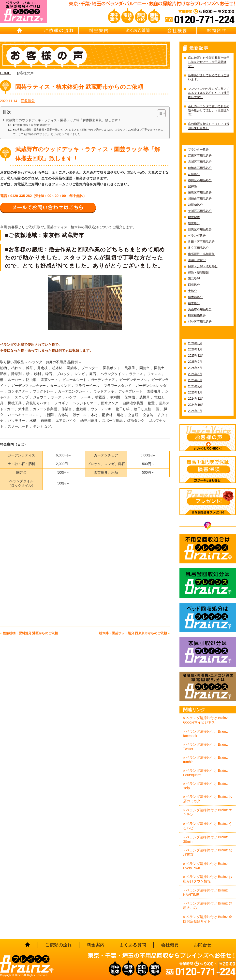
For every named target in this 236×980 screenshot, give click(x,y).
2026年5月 (195, 343)
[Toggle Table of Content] (159, 113)
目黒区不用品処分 (200, 229)
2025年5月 (195, 374)
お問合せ (216, 30)
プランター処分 (198, 150)
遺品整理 (194, 279)
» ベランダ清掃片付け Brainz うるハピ (208, 826)
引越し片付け (197, 260)
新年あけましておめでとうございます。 (209, 77)
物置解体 (194, 217)
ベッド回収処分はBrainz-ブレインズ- (208, 618)
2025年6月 (195, 368)
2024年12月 (196, 399)
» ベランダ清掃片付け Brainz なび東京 (208, 852)
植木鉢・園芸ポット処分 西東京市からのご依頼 (133, 633)
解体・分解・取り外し (203, 266)
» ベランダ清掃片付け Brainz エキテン (208, 812)
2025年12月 (196, 356)
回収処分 (28, 101)
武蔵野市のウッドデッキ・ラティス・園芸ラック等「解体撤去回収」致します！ (63, 120)
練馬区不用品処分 (200, 193)
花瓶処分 (194, 174)
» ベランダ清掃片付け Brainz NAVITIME (205, 892)
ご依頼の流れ (59, 30)
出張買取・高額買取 (201, 254)
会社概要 (177, 30)
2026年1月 (195, 349)
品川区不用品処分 (200, 162)
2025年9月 (195, 362)
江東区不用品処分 (200, 156)
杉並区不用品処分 (200, 322)
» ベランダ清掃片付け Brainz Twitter (205, 747)
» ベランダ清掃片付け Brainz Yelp (205, 786)
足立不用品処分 (198, 248)
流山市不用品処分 (200, 309)
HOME (20, 30)
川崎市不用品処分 (200, 199)
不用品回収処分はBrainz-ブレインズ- (208, 549)
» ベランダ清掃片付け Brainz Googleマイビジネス (205, 720)
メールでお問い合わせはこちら (48, 208)
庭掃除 (192, 186)
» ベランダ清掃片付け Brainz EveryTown (205, 866)
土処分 (192, 291)
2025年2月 (195, 386)
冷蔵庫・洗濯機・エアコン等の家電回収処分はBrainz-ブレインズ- (208, 686)
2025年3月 (195, 380)
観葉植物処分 (197, 316)
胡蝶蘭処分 (195, 205)
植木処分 (194, 303)
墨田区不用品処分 (200, 180)
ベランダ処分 (197, 236)
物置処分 (194, 223)
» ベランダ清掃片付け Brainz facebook (205, 734)
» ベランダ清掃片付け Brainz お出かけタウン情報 (208, 879)
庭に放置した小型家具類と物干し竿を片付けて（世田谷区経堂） (209, 62)
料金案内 (98, 30)
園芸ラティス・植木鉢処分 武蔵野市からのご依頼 (79, 87)
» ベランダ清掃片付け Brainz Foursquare (205, 773)
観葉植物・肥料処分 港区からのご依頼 (30, 633)
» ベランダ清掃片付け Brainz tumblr (205, 760)
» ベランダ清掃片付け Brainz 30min (205, 839)
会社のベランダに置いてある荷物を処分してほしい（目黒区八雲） (209, 110)
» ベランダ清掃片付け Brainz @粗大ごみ (208, 905)
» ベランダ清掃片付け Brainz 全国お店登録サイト (208, 919)
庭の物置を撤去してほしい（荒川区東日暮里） (209, 126)
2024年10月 (196, 405)
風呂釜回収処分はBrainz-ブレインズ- (208, 583)
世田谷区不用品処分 (201, 242)
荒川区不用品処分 (200, 211)
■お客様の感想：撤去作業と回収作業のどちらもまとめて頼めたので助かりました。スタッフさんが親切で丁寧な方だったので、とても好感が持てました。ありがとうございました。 (88, 132)
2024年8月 (195, 411)
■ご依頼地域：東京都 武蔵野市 (32, 125)
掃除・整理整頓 (198, 272)
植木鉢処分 (195, 297)
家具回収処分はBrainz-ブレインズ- (208, 652)
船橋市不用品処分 (200, 168)
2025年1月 (195, 392)
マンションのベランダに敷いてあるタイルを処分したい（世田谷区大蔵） (209, 93)
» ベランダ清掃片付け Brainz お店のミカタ (208, 799)
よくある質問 (138, 30)
